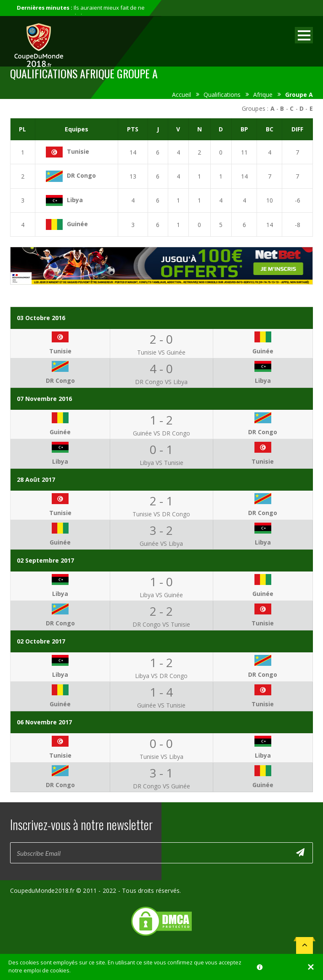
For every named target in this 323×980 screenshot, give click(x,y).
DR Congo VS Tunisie (161, 624)
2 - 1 (161, 501)
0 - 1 (161, 449)
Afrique (263, 95)
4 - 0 (161, 369)
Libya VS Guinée (161, 595)
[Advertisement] (161, 292)
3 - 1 (161, 773)
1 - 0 (161, 582)
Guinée (77, 224)
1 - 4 (161, 692)
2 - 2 (161, 611)
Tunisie (78, 151)
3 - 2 (161, 530)
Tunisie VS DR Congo (161, 514)
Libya (75, 200)
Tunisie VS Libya (161, 757)
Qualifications (222, 95)
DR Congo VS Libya (161, 382)
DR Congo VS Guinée (161, 786)
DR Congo (81, 175)
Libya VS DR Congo (161, 676)
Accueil (181, 95)
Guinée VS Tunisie (161, 705)
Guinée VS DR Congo (161, 433)
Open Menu (304, 35)
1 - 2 (161, 420)
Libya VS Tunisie (161, 463)
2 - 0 (161, 339)
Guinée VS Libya (161, 543)
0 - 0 (161, 743)
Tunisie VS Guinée (161, 352)
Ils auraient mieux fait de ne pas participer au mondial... (81, 12)
